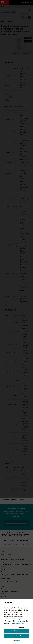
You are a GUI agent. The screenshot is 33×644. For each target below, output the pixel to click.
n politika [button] (18, 623)
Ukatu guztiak (17, 636)
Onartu (18, 631)
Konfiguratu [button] (21, 641)
